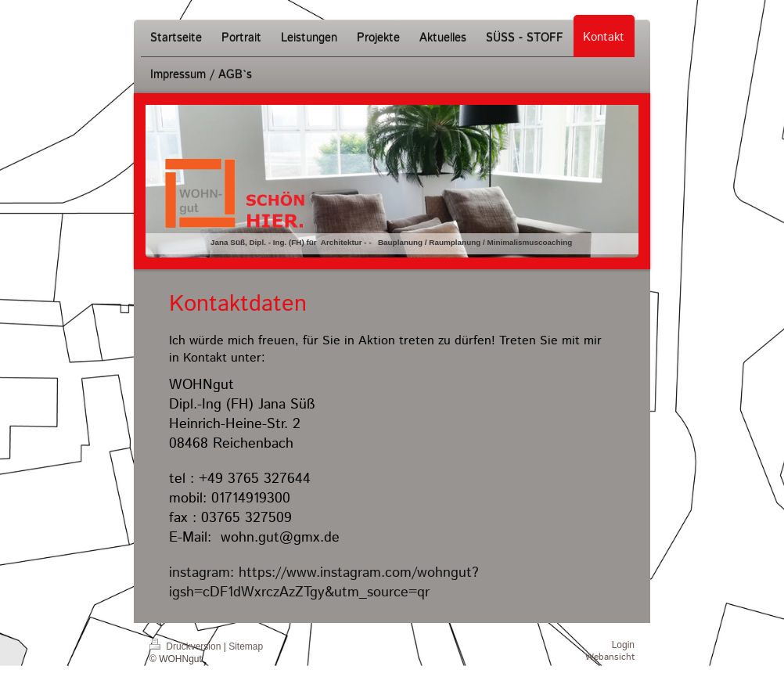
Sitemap (246, 646)
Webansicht (610, 657)
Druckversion (187, 646)
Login (623, 645)
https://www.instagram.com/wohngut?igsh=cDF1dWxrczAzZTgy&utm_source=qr (324, 583)
